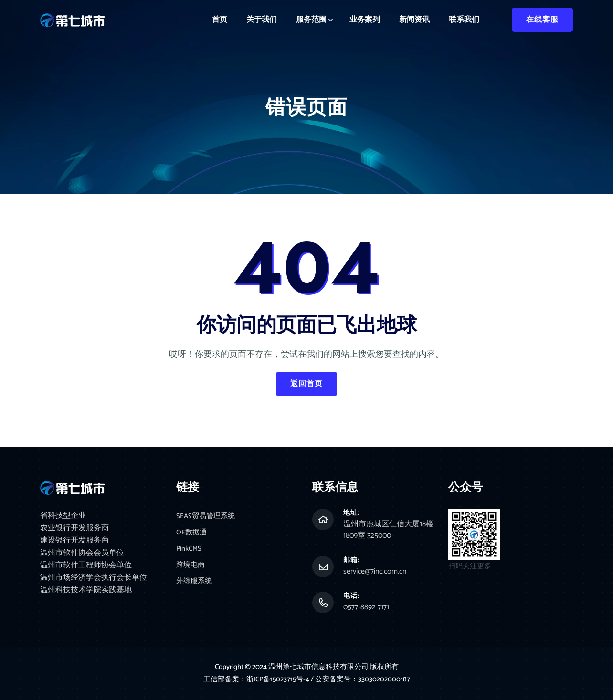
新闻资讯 (414, 20)
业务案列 (365, 20)
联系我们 (464, 20)
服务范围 (311, 20)
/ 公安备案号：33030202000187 (361, 679)
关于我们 (262, 20)
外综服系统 (194, 583)
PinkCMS (189, 550)
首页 (220, 20)
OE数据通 (191, 534)
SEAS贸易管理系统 (206, 517)
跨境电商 (190, 567)
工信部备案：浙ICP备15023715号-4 (257, 679)
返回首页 (306, 384)
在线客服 (542, 20)
